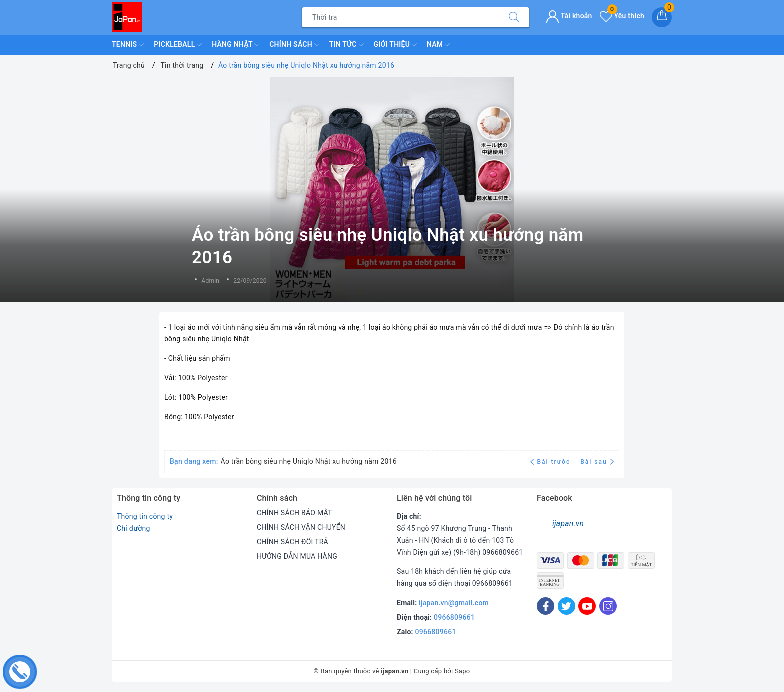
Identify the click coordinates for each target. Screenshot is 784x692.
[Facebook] (546, 606)
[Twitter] (567, 606)
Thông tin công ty (145, 516)
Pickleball (178, 45)
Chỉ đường (134, 528)
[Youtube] (587, 606)
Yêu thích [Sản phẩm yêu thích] (622, 16)
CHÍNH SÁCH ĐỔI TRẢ (293, 542)
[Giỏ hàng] (662, 17)
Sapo (463, 671)
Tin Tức (347, 45)
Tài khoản (569, 16)
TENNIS (128, 45)
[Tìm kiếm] (514, 17)
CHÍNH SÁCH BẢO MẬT (295, 513)
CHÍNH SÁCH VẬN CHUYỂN (301, 527)
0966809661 (454, 617)
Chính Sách (294, 45)
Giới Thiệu (395, 45)
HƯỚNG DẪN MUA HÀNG (297, 556)
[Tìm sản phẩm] (400, 17)
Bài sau (597, 462)
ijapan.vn (568, 524)
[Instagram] (608, 606)
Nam (438, 45)
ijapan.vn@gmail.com (454, 603)
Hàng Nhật (236, 45)
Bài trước (552, 462)
